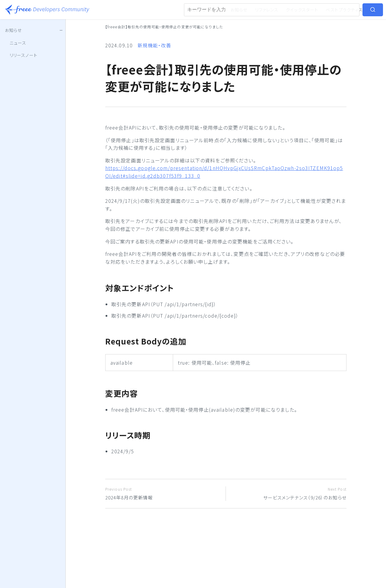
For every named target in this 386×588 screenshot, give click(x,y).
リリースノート (24, 55)
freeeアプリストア (205, 10)
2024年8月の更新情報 (163, 494)
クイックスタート (302, 10)
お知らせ (239, 10)
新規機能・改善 (154, 45)
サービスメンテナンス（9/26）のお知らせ (288, 494)
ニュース (18, 43)
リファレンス (267, 10)
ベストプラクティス (344, 10)
